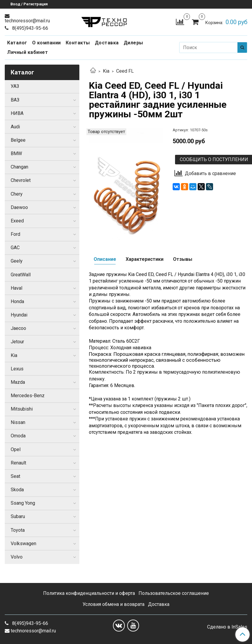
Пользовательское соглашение (174, 593)
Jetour (17, 342)
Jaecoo (18, 328)
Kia (106, 71)
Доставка (107, 43)
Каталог (17, 43)
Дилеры (133, 43)
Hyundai (19, 315)
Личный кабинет (27, 52)
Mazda (18, 382)
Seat (15, 476)
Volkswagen (23, 544)
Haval (16, 288)
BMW (16, 153)
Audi (15, 127)
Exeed (17, 221)
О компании (47, 43)
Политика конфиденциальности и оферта (89, 593)
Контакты (78, 43)
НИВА (17, 113)
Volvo (17, 557)
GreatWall (21, 275)
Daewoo (19, 207)
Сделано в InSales (227, 627)
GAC (15, 248)
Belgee (18, 140)
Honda (17, 301)
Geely (17, 261)
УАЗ (15, 86)
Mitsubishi (22, 409)
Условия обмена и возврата (114, 604)
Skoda (17, 490)
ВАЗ (15, 100)
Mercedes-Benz (28, 396)
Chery (17, 194)
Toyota (18, 530)
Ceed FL (125, 71)
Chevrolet (21, 180)
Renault (18, 463)
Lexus (17, 369)
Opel (16, 449)
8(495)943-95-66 (30, 28)
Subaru (18, 516)
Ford (15, 234)
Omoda (18, 436)
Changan (19, 167)
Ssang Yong (23, 503)
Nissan (18, 422)
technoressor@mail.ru (27, 21)
